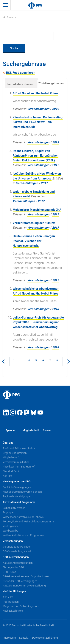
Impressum (9, 638)
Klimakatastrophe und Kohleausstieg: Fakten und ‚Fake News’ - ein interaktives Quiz (38, 122)
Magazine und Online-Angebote (21, 606)
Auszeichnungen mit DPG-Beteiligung (24, 586)
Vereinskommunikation (16, 462)
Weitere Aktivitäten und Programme (23, 535)
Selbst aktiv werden (14, 508)
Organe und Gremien (15, 453)
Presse (47, 430)
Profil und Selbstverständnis (19, 448)
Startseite (10, 17)
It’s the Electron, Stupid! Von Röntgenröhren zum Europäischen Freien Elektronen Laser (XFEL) (36, 156)
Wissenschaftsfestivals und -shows (23, 517)
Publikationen (11, 602)
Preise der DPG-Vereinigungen (20, 581)
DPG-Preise (9, 572)
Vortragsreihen (11, 526)
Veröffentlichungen (14, 591)
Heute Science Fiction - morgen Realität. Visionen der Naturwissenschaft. (34, 241)
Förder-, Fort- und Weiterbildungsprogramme (29, 521)
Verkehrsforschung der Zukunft (34, 223)
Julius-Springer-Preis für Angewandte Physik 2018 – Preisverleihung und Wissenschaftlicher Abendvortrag (38, 322)
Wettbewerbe (10, 531)
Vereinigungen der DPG (17, 482)
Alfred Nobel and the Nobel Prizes (35, 93)
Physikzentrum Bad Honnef (19, 467)
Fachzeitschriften (13, 611)
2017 (55, 165)
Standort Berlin (11, 471)
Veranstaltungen (38, 109)
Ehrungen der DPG (13, 567)
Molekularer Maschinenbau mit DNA (37, 210)
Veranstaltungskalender (17, 547)
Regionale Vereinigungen (17, 496)
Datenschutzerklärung (45, 638)
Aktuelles (8, 597)
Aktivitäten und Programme (19, 502)
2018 (55, 309)
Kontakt (7, 476)
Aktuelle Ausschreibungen (18, 563)
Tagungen (9, 512)
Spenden (11, 430)
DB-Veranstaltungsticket (17, 551)
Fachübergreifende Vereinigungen (22, 492)
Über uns (8, 443)
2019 (55, 109)
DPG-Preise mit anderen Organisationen (26, 576)
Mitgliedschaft (31, 430)
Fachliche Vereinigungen (17, 487)
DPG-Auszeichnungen (16, 557)
